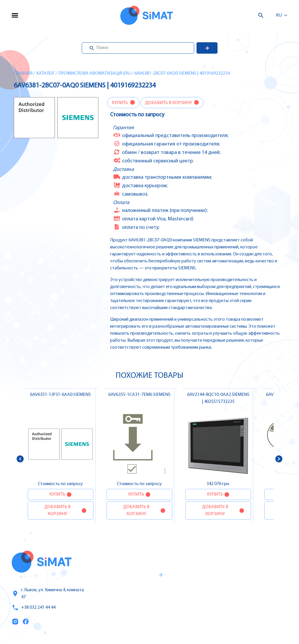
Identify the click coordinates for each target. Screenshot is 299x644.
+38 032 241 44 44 (34, 608)
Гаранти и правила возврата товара (126, 597)
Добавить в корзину (169, 103)
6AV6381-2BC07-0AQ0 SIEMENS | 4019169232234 (182, 73)
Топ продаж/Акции (188, 618)
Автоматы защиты (244, 590)
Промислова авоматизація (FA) (94, 73)
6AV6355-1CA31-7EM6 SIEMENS (139, 395)
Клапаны (234, 627)
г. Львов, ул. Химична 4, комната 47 (48, 594)
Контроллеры (239, 559)
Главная (23, 73)
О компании (188, 583)
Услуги (181, 571)
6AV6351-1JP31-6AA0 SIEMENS (60, 395)
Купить (120, 103)
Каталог (45, 73)
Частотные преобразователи (243, 574)
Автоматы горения (244, 615)
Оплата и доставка (184, 599)
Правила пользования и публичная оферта (122, 617)
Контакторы (237, 602)
